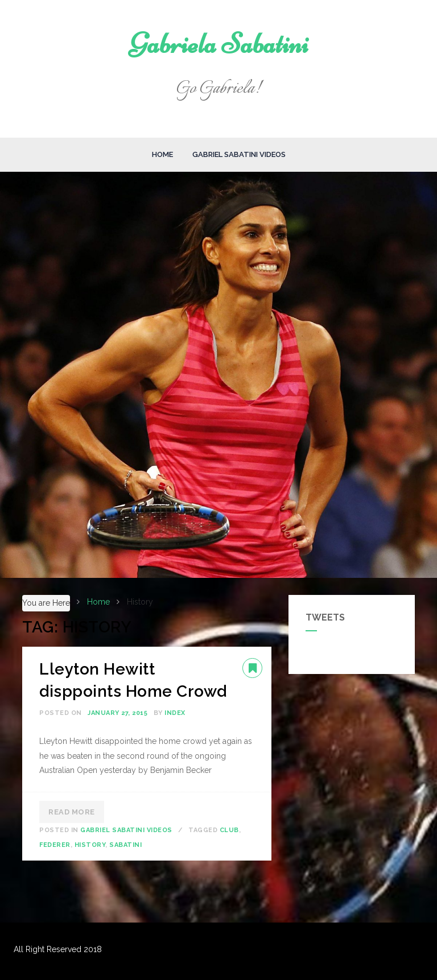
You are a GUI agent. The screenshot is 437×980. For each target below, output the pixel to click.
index (175, 713)
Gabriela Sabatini (219, 44)
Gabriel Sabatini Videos (239, 154)
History (90, 845)
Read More (72, 812)
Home (162, 154)
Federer (55, 845)
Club (229, 830)
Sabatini (125, 845)
